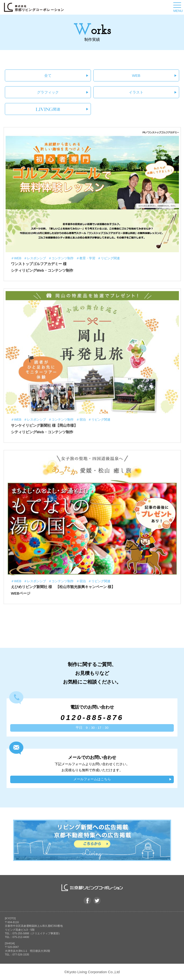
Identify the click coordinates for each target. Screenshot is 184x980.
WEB (136, 75)
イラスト (136, 92)
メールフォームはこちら (92, 779)
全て (48, 75)
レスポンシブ (36, 258)
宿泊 (83, 420)
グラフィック (48, 92)
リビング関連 (110, 258)
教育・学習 (87, 258)
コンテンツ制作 (63, 258)
